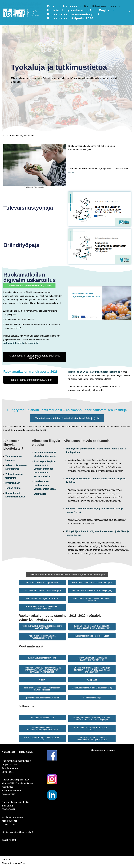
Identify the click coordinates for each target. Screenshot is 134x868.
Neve (5, 865)
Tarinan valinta (13, 488)
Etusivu (53, 6)
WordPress (21, 865)
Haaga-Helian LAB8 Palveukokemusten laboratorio (94, 372)
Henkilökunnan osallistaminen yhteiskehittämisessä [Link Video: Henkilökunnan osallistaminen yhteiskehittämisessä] (45, 485)
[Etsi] (130, 12)
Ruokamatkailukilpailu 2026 (70, 19)
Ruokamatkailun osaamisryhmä (73, 15)
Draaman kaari (13, 483)
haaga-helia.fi (9, 841)
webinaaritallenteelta (14, 344)
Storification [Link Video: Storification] (40, 494)
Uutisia (53, 10)
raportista (33, 344)
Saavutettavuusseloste (103, 752)
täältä (71, 173)
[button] (80, 6)
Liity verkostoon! (77, 10)
